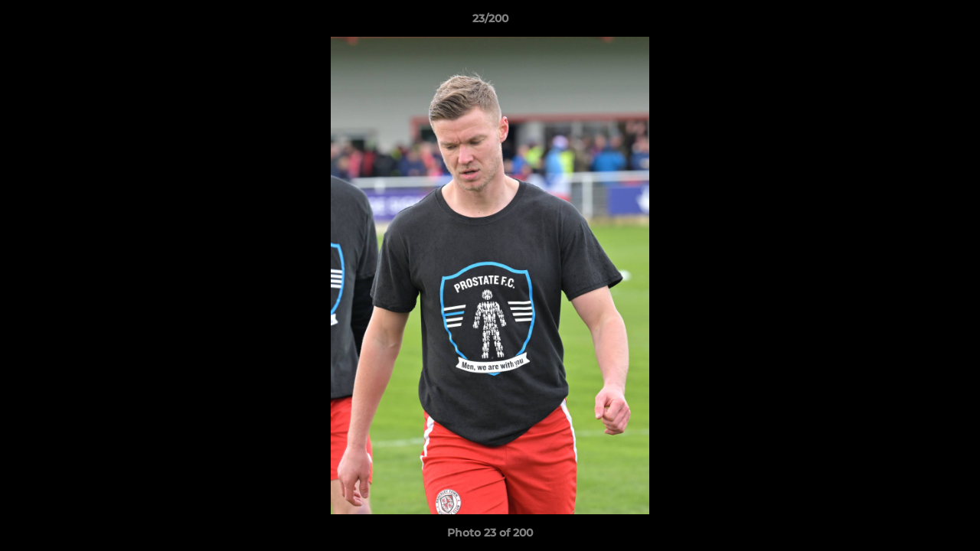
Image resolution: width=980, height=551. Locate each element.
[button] (952, 22)
